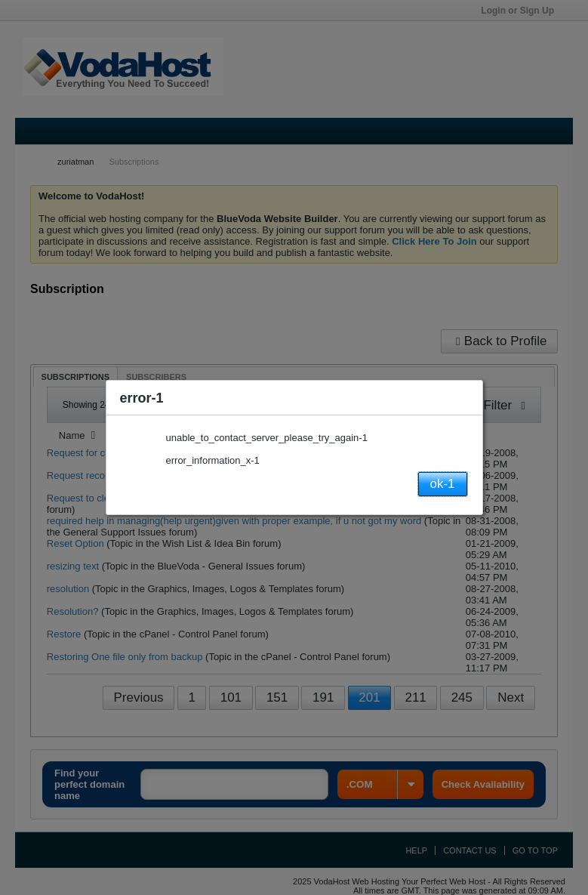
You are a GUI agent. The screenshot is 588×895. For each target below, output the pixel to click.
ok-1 (442, 484)
